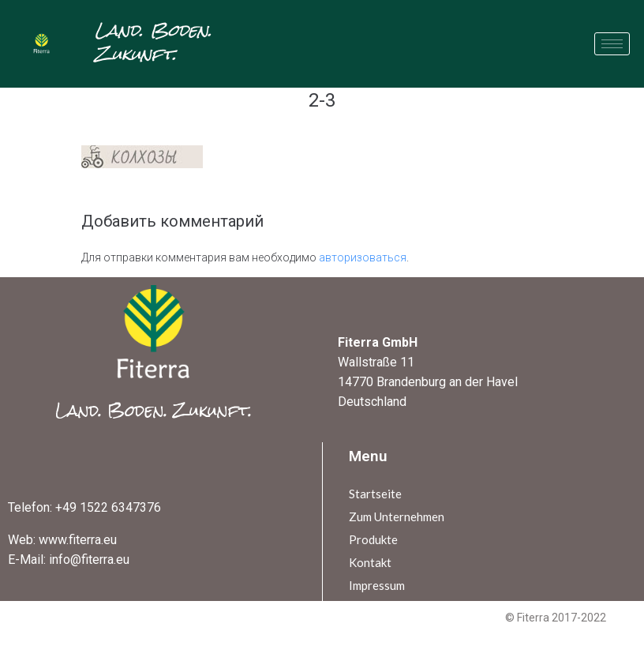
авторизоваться (363, 257)
